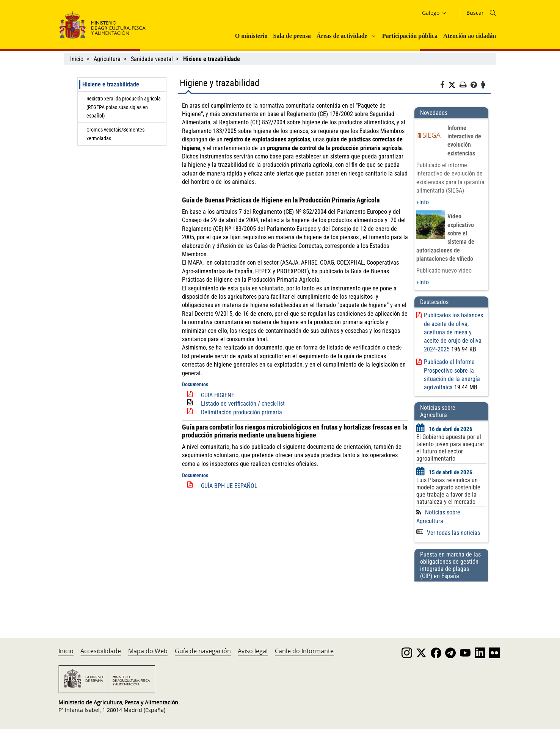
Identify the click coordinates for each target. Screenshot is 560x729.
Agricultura (107, 59)
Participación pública (410, 36)
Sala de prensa (292, 36)
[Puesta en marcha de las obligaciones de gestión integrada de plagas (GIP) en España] (451, 602)
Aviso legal (253, 651)
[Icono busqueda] (493, 13)
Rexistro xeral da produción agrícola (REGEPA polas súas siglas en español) (124, 107)
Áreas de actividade (342, 36)
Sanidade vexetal (152, 59)
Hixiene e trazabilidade (111, 84)
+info (423, 202)
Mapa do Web (148, 651)
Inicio (77, 59)
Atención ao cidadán (470, 36)
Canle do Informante (304, 651)
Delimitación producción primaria (242, 412)
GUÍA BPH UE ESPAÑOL (229, 486)
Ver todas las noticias (448, 533)
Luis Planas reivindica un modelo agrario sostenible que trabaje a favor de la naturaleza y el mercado (448, 491)
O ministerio (251, 36)
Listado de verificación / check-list (243, 404)
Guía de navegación (203, 651)
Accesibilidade (101, 651)
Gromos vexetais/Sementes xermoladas (115, 134)
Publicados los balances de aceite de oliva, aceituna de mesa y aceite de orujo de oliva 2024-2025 (453, 332)
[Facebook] (444, 86)
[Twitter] (454, 85)
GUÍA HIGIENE (218, 395)
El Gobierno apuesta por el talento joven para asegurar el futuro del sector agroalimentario (450, 448)
